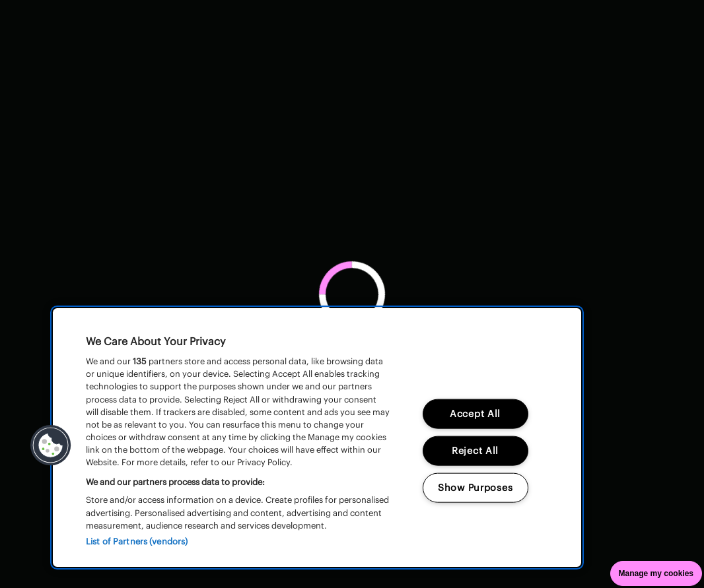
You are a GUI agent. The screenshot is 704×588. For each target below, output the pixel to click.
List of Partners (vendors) (137, 541)
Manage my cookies (656, 573)
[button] (51, 445)
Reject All (475, 451)
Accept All (475, 414)
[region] (317, 438)
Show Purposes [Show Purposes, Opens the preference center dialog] (475, 488)
